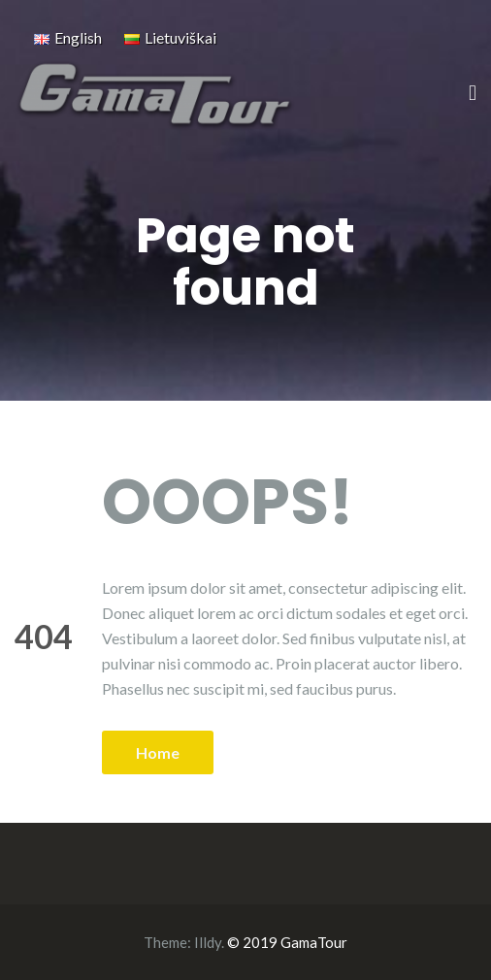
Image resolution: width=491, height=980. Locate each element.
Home (158, 752)
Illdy (208, 942)
